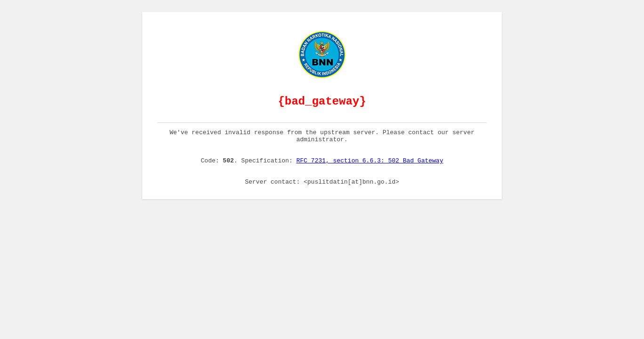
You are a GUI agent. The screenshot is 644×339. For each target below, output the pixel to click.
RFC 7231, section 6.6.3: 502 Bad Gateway (370, 170)
